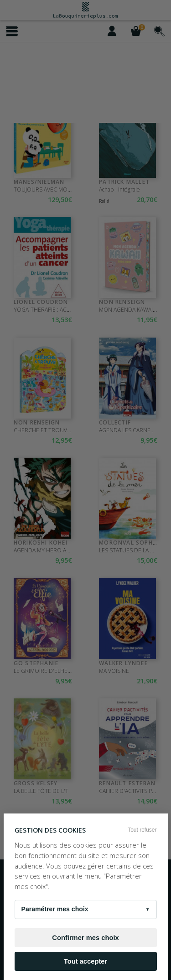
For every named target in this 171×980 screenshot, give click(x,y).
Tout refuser (142, 830)
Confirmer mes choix (85, 938)
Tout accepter (85, 961)
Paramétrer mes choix (86, 909)
